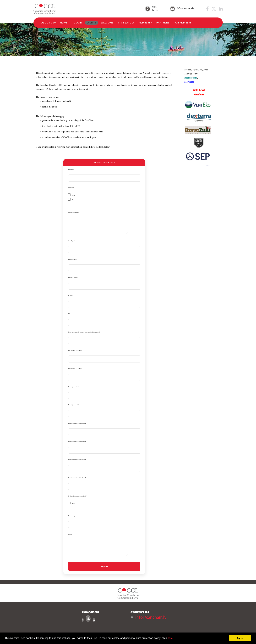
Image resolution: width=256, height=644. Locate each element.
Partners (163, 23)
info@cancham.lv (185, 8)
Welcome (107, 23)
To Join (77, 23)
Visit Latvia (126, 23)
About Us (48, 23)
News (64, 23)
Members (145, 23)
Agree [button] (240, 638)
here (170, 638)
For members (183, 23)
